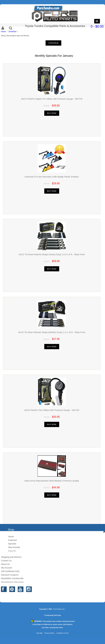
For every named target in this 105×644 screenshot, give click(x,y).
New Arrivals (14, 547)
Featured (12, 540)
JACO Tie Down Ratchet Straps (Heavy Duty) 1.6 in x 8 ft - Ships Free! (52, 254)
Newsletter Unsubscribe (12, 578)
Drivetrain (13, 31)
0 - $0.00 (97, 26)
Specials (12, 544)
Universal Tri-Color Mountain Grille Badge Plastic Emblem (52, 177)
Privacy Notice (50, 633)
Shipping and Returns (11, 557)
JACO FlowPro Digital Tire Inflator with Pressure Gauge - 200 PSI (52, 99)
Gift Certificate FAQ (10, 571)
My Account (6, 568)
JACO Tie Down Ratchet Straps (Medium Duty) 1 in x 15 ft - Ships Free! (52, 332)
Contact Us (6, 561)
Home (3, 31)
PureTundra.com (59, 609)
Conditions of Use (62, 633)
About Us (5, 564)
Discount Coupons (10, 575)
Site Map (40, 633)
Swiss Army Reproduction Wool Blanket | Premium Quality (52, 481)
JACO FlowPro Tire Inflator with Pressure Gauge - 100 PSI (52, 410)
